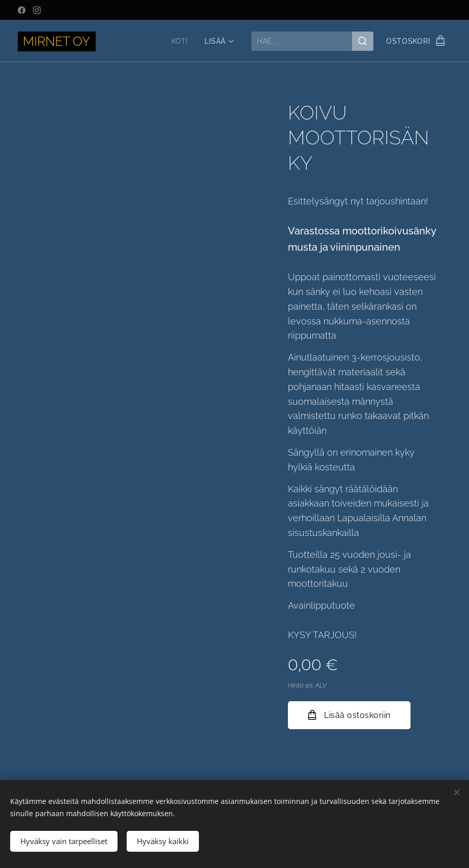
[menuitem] (179, 41)
